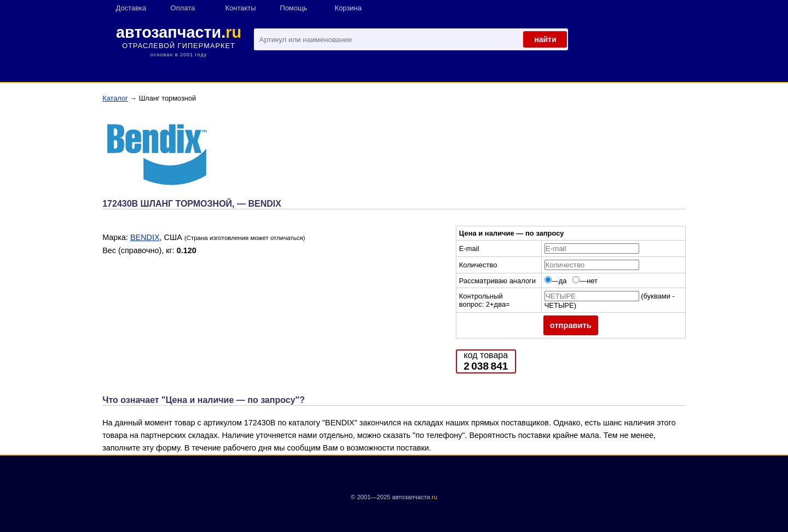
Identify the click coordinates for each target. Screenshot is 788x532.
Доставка (131, 8)
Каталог (115, 98)
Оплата (183, 8)
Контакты (241, 8)
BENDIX (145, 237)
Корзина (348, 8)
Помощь (294, 8)
